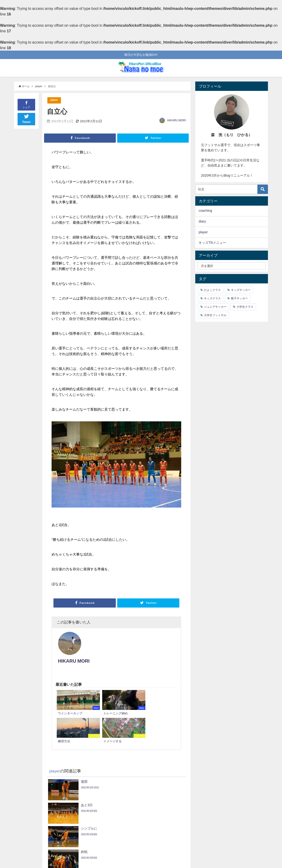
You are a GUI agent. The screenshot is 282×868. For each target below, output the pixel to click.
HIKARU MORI (177, 121)
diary (202, 221)
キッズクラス (212, 298)
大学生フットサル (215, 315)
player (55, 100)
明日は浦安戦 (171, 826)
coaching (205, 211)
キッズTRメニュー (212, 243)
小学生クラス (245, 307)
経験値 (28, 813)
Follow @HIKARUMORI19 (126, 842)
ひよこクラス (212, 290)
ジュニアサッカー (215, 307)
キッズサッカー (241, 290)
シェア (26, 104)
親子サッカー (239, 298)
